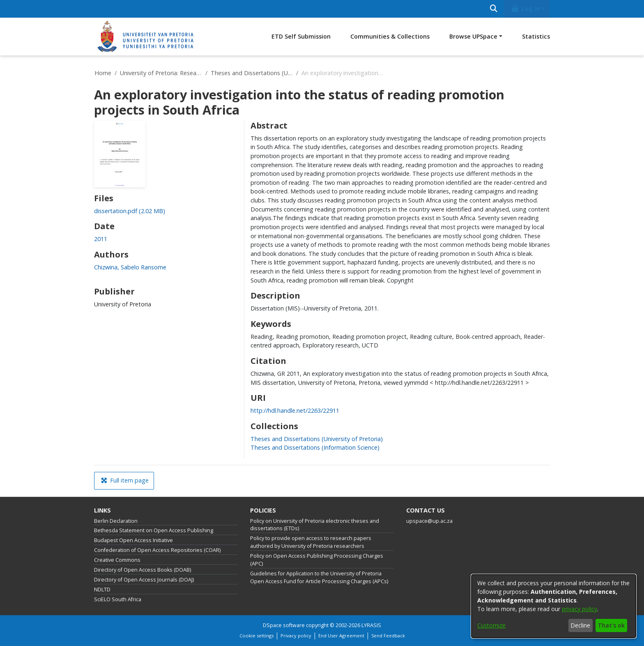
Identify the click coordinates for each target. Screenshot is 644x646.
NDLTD (102, 590)
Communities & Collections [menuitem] (390, 36)
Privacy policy (296, 636)
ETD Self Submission (301, 36)
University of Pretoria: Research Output (161, 73)
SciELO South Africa (118, 599)
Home (103, 73)
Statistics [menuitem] (536, 36)
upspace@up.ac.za (429, 521)
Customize (491, 625)
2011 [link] (101, 239)
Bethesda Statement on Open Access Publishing (154, 530)
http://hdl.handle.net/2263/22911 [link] (295, 410)
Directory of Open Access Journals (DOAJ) (144, 580)
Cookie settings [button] (256, 636)
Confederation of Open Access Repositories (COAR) (157, 550)
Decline (580, 625)
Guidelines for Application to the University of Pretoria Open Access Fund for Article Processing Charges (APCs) (319, 577)
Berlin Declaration (116, 521)
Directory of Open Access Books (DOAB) (143, 570)
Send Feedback (388, 636)
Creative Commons (117, 560)
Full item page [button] (125, 480)
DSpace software (284, 625)
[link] (130, 211)
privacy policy (580, 609)
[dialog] (554, 606)
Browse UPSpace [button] (473, 36)
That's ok (611, 625)
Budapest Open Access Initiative (133, 540)
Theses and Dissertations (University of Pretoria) (252, 73)
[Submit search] (493, 9)
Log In (525, 8)
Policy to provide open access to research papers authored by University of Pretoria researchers (311, 542)
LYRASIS (371, 625)
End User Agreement (341, 636)
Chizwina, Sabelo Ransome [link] (130, 267)
